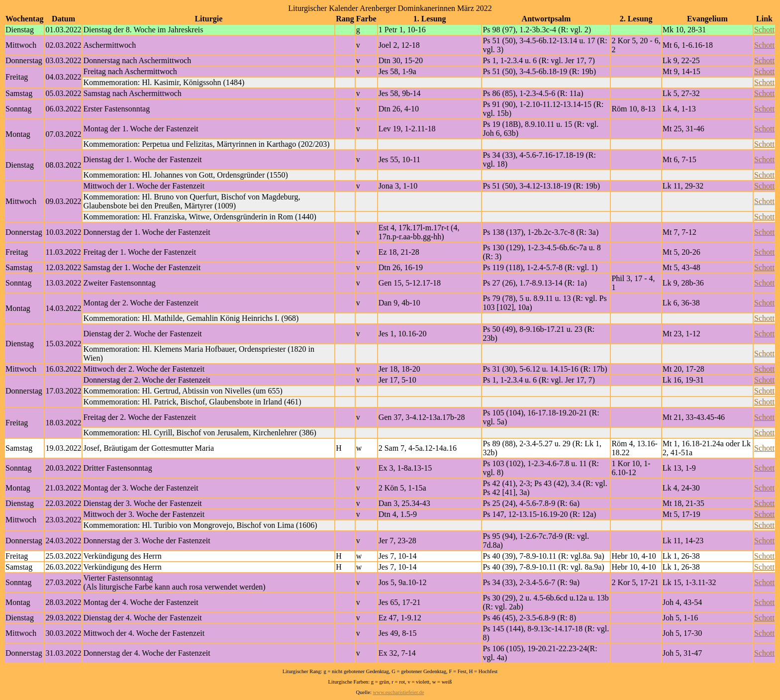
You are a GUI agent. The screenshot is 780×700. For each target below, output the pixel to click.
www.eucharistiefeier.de (399, 692)
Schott (764, 30)
